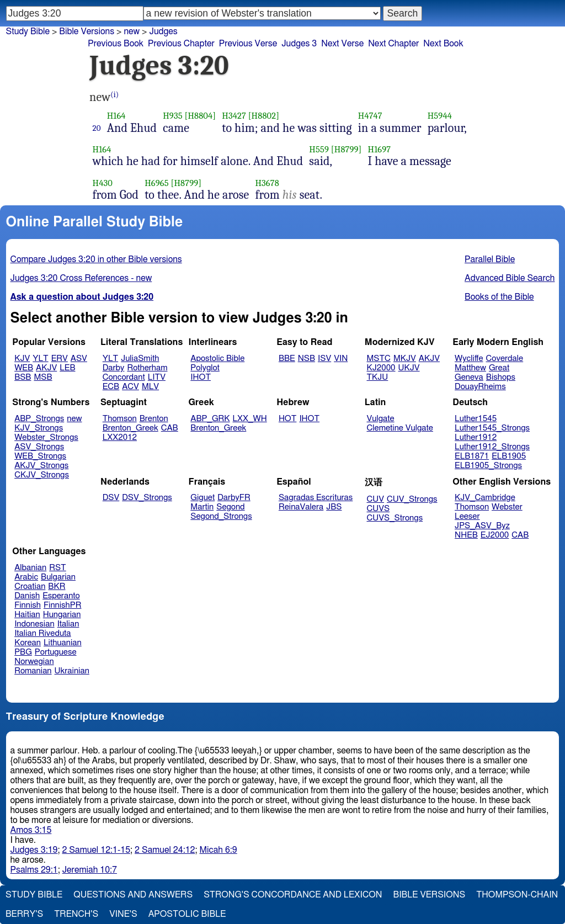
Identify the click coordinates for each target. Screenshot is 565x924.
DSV (111, 498)
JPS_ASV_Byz (482, 526)
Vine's (123, 914)
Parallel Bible (490, 259)
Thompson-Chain (517, 895)
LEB (67, 368)
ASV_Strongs (39, 447)
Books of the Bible (499, 297)
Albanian (30, 568)
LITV (157, 377)
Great (499, 368)
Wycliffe (469, 359)
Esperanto (61, 596)
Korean (28, 643)
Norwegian (34, 662)
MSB (43, 377)
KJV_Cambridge (485, 498)
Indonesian (34, 624)
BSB (23, 377)
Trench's (76, 914)
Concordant (124, 377)
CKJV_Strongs (42, 475)
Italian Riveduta (42, 633)
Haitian (27, 615)
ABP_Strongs (39, 419)
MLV (150, 387)
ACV (130, 387)
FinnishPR (63, 605)
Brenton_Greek (130, 428)
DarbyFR (234, 498)
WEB (24, 368)
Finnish (28, 605)
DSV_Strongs (147, 498)
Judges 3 (299, 44)
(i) (114, 95)
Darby (114, 368)
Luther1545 (476, 419)
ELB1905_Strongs (488, 466)
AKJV (46, 368)
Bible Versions (87, 31)
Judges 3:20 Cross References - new (81, 278)
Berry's (24, 914)
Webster (507, 507)
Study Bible (28, 31)
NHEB (466, 535)
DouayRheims (480, 387)
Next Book (443, 44)
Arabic (26, 577)
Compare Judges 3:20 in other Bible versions (96, 259)
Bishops (501, 377)
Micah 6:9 (218, 850)
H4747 (370, 116)
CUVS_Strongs (395, 518)
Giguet (202, 498)
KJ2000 (381, 368)
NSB (307, 359)
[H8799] (347, 149)
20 (97, 128)
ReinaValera (301, 507)
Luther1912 (476, 437)
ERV (60, 359)
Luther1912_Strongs (492, 447)
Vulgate (381, 419)
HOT (287, 419)
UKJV (409, 368)
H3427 (234, 116)
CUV (376, 499)
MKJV (405, 359)
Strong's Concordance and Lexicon (293, 895)
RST (58, 568)
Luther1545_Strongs (492, 428)
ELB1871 (472, 456)
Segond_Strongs (221, 516)
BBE (287, 359)
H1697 (380, 149)
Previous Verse (248, 44)
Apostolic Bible (187, 914)
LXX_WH (250, 419)
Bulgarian (58, 577)
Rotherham (147, 368)
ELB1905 (509, 456)
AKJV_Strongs (41, 466)
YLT (40, 359)
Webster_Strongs (46, 437)
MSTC (379, 359)
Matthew (470, 368)
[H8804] (200, 116)
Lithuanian (63, 643)
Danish (27, 596)
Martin (202, 507)
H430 (103, 183)
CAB (170, 428)
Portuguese (56, 652)
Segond (230, 507)
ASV (79, 359)
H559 (319, 149)
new (132, 31)
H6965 (157, 183)
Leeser (467, 516)
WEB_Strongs (40, 456)
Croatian (30, 586)
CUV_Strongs (412, 499)
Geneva (469, 377)
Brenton (154, 419)
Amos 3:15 (31, 830)
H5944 (440, 116)
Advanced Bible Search (510, 278)
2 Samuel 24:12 (165, 850)
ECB (111, 387)
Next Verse (342, 44)
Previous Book (116, 44)
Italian (68, 624)
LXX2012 (120, 437)
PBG (23, 652)
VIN (341, 359)
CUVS (379, 509)
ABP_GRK (210, 419)
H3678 (267, 183)
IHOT (201, 377)
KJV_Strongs (39, 428)
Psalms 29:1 (34, 870)
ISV (324, 359)
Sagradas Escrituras (316, 498)
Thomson (120, 419)
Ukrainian (72, 671)
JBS (334, 507)
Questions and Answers (133, 895)
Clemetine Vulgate (400, 428)
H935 (172, 116)
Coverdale (505, 359)
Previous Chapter (181, 44)
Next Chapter (393, 44)
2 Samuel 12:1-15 (96, 850)
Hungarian (62, 615)
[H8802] (264, 116)
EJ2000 (495, 535)
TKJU (378, 377)
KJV (22, 359)
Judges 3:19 (34, 850)
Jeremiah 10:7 (90, 870)
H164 (116, 116)
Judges (163, 31)
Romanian (33, 671)
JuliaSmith (140, 359)
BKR (57, 586)
